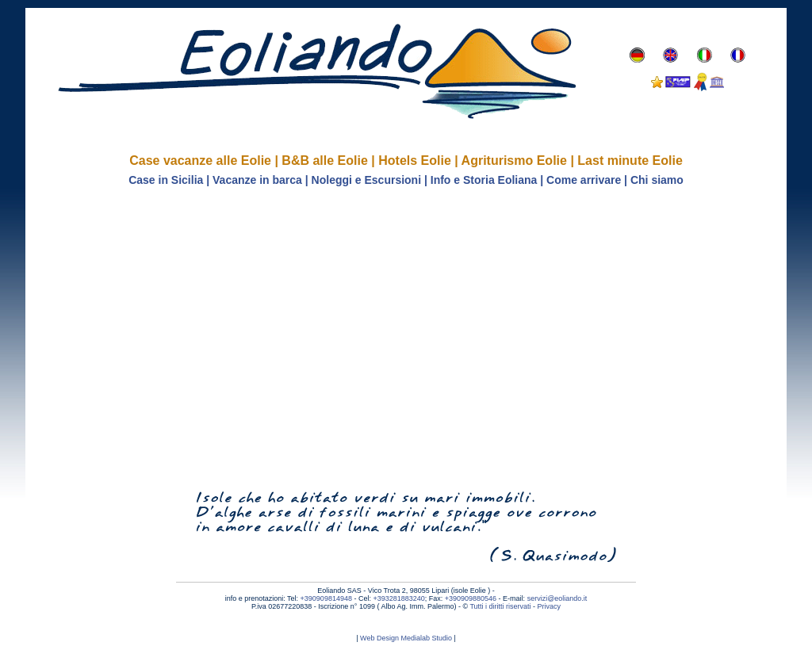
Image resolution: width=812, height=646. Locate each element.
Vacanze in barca (257, 180)
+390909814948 (326, 598)
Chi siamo (657, 180)
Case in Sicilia (166, 180)
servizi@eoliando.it (557, 598)
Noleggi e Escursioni (366, 180)
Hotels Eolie (415, 161)
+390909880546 (471, 598)
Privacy (550, 606)
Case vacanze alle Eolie (200, 161)
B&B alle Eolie (324, 161)
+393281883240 (398, 598)
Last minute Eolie (630, 161)
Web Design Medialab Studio (406, 638)
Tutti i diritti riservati (500, 606)
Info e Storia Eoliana (484, 180)
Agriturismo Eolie (514, 161)
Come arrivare (584, 180)
